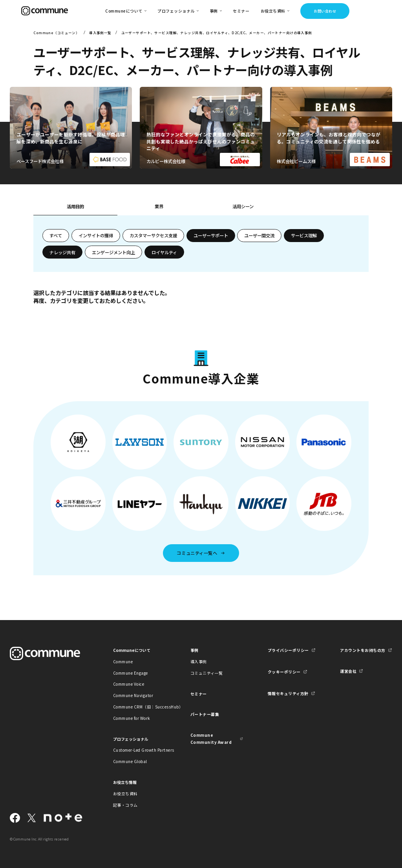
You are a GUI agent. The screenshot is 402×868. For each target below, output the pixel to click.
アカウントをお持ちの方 (363, 650)
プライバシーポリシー (288, 650)
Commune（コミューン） (56, 33)
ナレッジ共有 (62, 252)
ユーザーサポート (211, 235)
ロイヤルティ (164, 252)
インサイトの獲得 (96, 235)
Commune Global (130, 761)
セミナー (241, 11)
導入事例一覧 (100, 33)
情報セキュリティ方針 (288, 693)
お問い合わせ (325, 11)
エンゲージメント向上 (113, 252)
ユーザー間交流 (259, 235)
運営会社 (348, 671)
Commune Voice (129, 684)
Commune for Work (132, 718)
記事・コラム (125, 805)
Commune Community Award (211, 738)
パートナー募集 (205, 714)
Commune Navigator (133, 695)
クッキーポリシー (284, 672)
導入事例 (199, 662)
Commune (123, 662)
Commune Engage (131, 673)
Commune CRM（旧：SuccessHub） (139, 707)
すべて (56, 235)
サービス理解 (304, 235)
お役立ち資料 (125, 794)
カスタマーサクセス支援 (153, 235)
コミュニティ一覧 (207, 673)
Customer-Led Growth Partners (139, 750)
